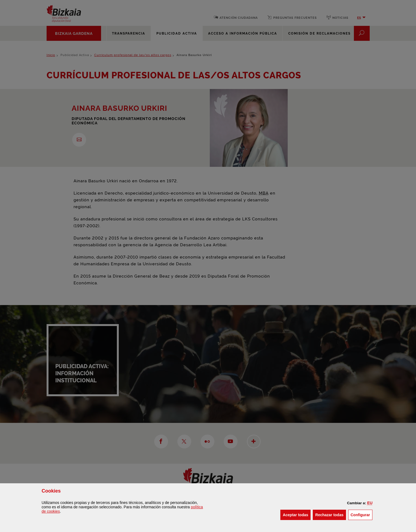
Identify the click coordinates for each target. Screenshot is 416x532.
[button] (370, 503)
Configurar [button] (362, 514)
